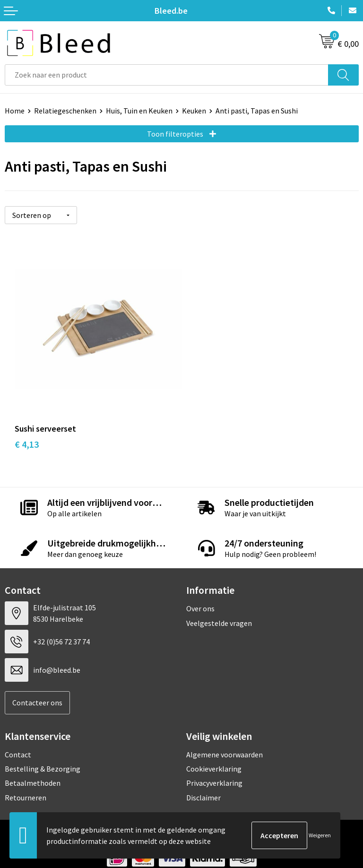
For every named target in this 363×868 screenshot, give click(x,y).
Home (15, 111)
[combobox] (167, 75)
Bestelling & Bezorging (43, 759)
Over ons (200, 599)
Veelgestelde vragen (219, 613)
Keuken (194, 111)
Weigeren (320, 835)
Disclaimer (203, 787)
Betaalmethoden (33, 773)
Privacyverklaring (214, 773)
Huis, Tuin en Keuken (139, 111)
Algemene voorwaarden (225, 744)
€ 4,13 (27, 434)
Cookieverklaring (214, 759)
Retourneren (26, 787)
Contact (18, 744)
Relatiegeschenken (65, 111)
